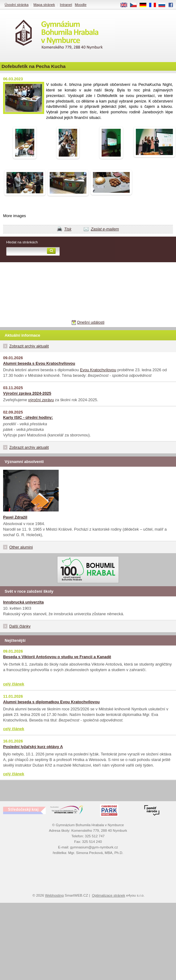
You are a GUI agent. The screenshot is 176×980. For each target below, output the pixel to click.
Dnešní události (91, 322)
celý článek (14, 684)
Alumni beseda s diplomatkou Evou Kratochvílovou (51, 702)
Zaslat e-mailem (105, 229)
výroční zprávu (41, 400)
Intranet (66, 5)
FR (155, 5)
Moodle (81, 5)
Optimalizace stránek (109, 895)
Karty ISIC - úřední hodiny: (28, 417)
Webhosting (54, 895)
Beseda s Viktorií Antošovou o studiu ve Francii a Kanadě (57, 657)
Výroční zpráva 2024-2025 (27, 393)
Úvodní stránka (17, 5)
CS (136, 5)
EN (126, 5)
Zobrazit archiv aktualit (29, 346)
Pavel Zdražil (15, 517)
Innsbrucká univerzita (23, 602)
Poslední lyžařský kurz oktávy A (33, 747)
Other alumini (21, 547)
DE (145, 5)
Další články (20, 626)
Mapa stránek (44, 5)
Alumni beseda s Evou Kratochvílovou (39, 363)
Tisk (68, 229)
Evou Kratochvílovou (98, 370)
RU (164, 5)
